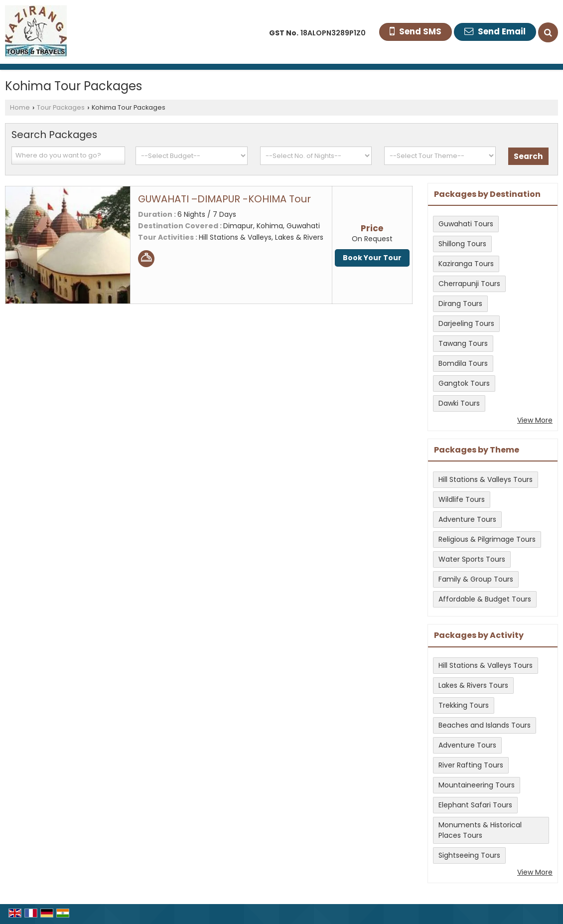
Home (20, 107)
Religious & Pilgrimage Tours (487, 539)
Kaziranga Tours (466, 264)
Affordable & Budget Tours (485, 599)
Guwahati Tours (466, 224)
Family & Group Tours (476, 579)
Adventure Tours (467, 519)
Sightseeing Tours (469, 855)
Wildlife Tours (462, 499)
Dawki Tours (459, 403)
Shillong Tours (462, 244)
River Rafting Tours (471, 765)
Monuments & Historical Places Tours (480, 830)
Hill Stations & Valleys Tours (486, 479)
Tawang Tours (463, 343)
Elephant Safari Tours (475, 805)
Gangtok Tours (464, 383)
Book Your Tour (372, 258)
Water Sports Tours (472, 559)
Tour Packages (61, 107)
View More (535, 420)
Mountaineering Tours (477, 785)
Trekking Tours (464, 705)
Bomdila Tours (463, 363)
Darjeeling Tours (466, 323)
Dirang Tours (460, 304)
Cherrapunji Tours (469, 284)
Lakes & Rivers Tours (473, 685)
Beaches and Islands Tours (485, 725)
